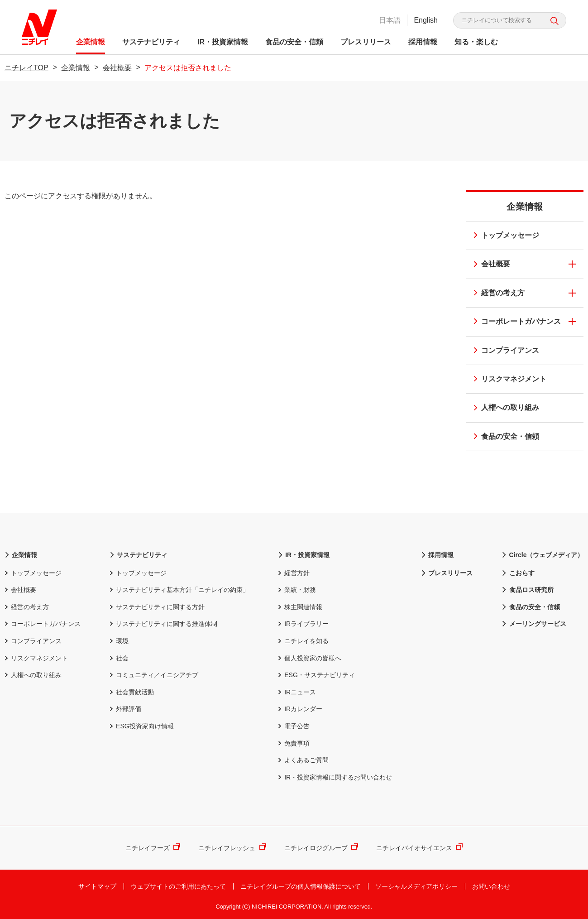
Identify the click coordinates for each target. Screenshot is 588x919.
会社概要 (117, 68)
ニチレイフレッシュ (232, 848)
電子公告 (294, 726)
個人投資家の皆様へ (310, 658)
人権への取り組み (503, 408)
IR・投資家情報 (224, 42)
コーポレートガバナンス (514, 322)
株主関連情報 (300, 607)
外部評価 (125, 709)
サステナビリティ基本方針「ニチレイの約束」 (179, 590)
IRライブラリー (303, 624)
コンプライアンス (503, 351)
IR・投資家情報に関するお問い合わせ (335, 777)
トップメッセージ (503, 236)
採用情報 (424, 42)
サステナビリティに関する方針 (157, 607)
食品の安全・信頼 (295, 42)
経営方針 (294, 573)
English (425, 20)
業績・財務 (297, 590)
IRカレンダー (300, 709)
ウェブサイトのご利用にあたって (178, 886)
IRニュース (297, 692)
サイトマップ (97, 886)
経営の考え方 (496, 294)
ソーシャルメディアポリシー (416, 886)
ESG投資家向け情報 (142, 726)
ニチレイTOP (26, 68)
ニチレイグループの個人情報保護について (301, 886)
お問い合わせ (491, 886)
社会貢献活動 (132, 692)
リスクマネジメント (507, 380)
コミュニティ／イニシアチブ (154, 675)
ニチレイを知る (303, 641)
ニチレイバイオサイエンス (419, 848)
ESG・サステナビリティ (316, 675)
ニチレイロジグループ (321, 848)
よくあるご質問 (303, 760)
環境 (119, 641)
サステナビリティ (152, 42)
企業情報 (91, 42)
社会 (119, 658)
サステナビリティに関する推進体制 (163, 624)
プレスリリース (367, 42)
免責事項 (294, 743)
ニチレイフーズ (153, 848)
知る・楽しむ (477, 42)
